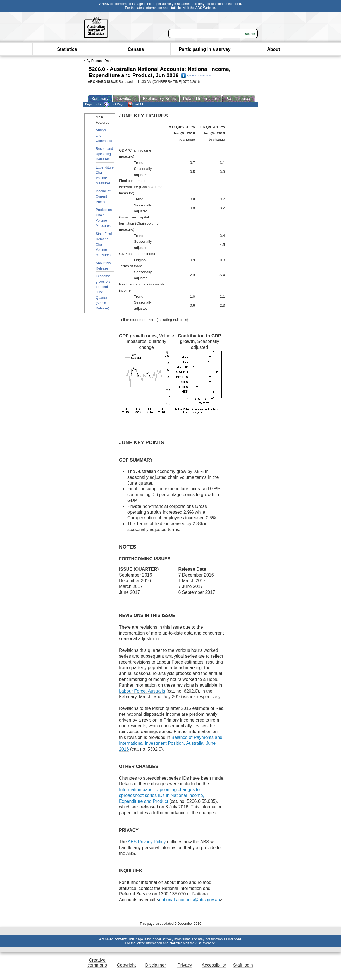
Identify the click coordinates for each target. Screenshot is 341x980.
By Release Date (99, 61)
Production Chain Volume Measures (104, 218)
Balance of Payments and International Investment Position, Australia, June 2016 (171, 743)
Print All (135, 104)
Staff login (243, 965)
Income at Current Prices (103, 196)
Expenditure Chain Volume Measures (105, 176)
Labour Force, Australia (142, 691)
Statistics (67, 49)
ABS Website (205, 8)
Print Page (114, 104)
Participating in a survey (205, 49)
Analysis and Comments (104, 135)
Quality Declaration (196, 76)
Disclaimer (156, 965)
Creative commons (97, 963)
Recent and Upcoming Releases (104, 154)
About (273, 49)
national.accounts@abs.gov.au (190, 900)
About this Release (103, 266)
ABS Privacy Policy (147, 842)
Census (136, 49)
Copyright (126, 965)
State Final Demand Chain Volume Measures (104, 245)
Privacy (185, 965)
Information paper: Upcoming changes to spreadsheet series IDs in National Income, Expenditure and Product (162, 795)
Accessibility (214, 965)
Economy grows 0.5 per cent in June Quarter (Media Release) (104, 292)
